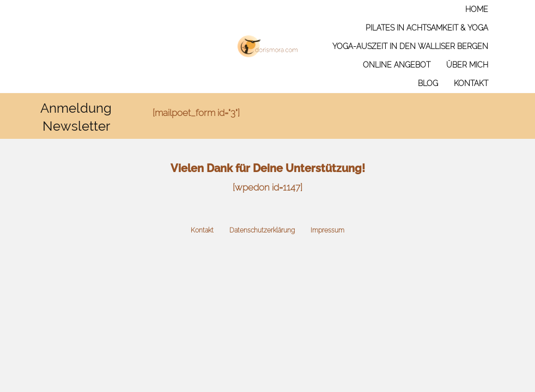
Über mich (467, 65)
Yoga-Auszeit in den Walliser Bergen (410, 46)
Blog (428, 83)
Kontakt (471, 83)
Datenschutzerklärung (262, 230)
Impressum (327, 230)
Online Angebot (397, 65)
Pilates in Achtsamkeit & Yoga (427, 28)
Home (477, 9)
